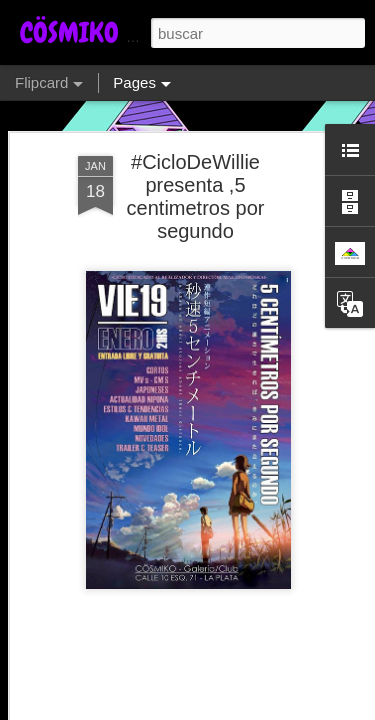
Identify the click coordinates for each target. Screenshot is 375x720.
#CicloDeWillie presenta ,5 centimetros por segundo (196, 196)
